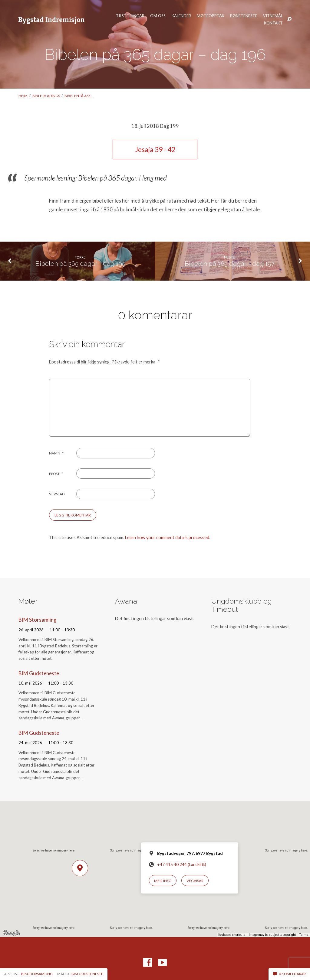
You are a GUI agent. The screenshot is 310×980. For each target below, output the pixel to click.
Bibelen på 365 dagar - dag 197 (230, 264)
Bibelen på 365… (79, 96)
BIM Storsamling (38, 620)
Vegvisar (195, 881)
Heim (23, 96)
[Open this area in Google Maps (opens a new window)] (12, 933)
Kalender (181, 16)
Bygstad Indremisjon (51, 19)
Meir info (163, 881)
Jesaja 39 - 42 (155, 149)
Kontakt (273, 23)
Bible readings (46, 96)
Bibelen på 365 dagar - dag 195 (80, 264)
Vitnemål (273, 16)
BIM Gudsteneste (39, 673)
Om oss (158, 16)
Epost (56, 474)
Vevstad (57, 494)
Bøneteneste (244, 16)
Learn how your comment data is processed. (168, 537)
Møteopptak (211, 16)
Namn (56, 453)
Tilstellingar (130, 16)
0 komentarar (289, 974)
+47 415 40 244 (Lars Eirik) (182, 864)
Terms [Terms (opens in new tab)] (304, 935)
